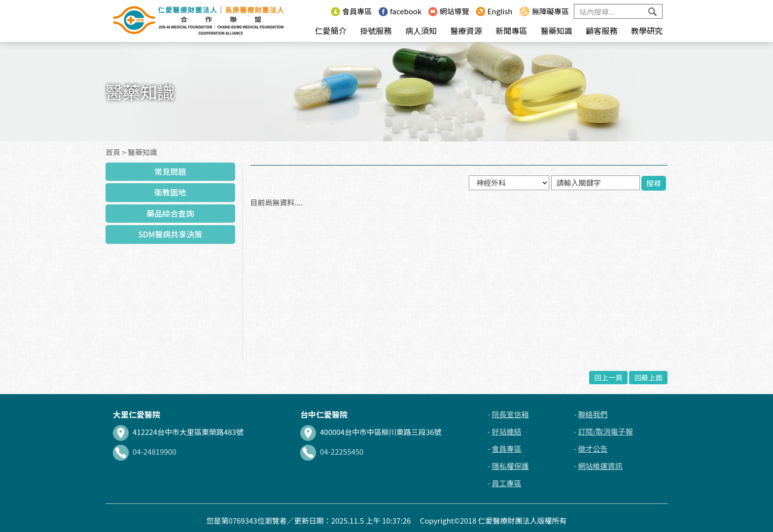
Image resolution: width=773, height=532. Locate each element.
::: (321, 11)
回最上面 (648, 377)
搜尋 (654, 183)
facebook (400, 11)
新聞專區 (511, 31)
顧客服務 (601, 31)
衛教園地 (170, 192)
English (494, 11)
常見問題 (170, 171)
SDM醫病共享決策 (170, 234)
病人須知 (421, 31)
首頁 (113, 152)
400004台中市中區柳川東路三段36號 (371, 432)
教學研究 (647, 31)
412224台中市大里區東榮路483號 (178, 432)
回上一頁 (608, 377)
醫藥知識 (557, 31)
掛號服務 (376, 31)
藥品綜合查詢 (170, 213)
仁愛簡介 (331, 31)
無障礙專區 (544, 11)
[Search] (618, 11)
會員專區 (351, 11)
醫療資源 (466, 31)
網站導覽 (449, 11)
